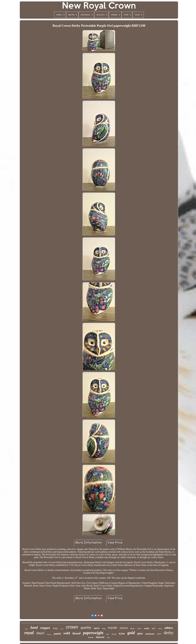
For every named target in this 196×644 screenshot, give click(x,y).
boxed (76, 633)
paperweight (93, 633)
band (34, 628)
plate (140, 633)
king (104, 628)
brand (114, 634)
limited (124, 628)
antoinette (150, 634)
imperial (49, 634)
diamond (100, 637)
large (26, 629)
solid (67, 633)
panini (57, 634)
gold (131, 633)
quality (86, 627)
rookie (147, 628)
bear (108, 638)
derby (169, 633)
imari (40, 633)
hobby (55, 628)
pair (154, 628)
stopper (45, 628)
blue (122, 634)
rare (159, 634)
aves (108, 634)
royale (113, 627)
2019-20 (91, 638)
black (160, 629)
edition (169, 628)
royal (29, 633)
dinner (133, 629)
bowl (62, 629)
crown (72, 627)
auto (97, 628)
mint (139, 629)
